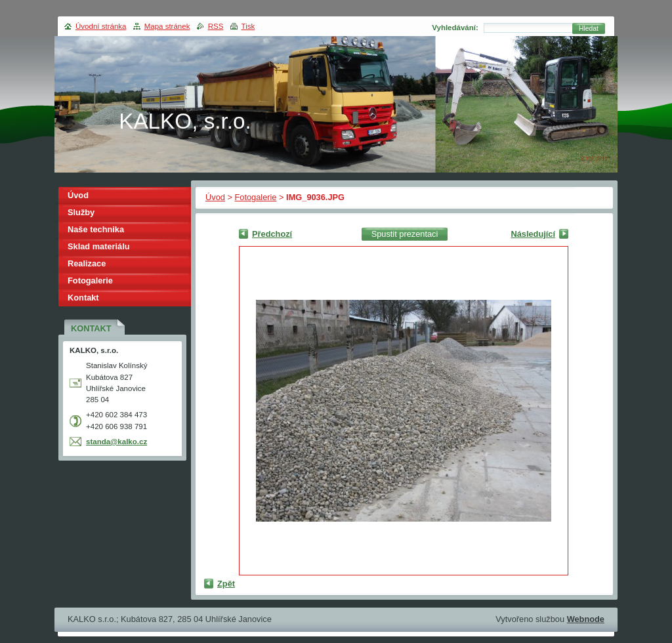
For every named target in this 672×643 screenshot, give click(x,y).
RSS (216, 26)
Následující (533, 234)
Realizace (87, 263)
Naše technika (96, 229)
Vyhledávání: (455, 28)
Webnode (586, 619)
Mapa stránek (167, 26)
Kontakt (83, 298)
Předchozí (272, 234)
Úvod (215, 197)
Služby (81, 212)
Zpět (226, 584)
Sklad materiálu (99, 246)
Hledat (589, 29)
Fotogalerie (255, 197)
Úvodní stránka (101, 26)
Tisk (248, 26)
